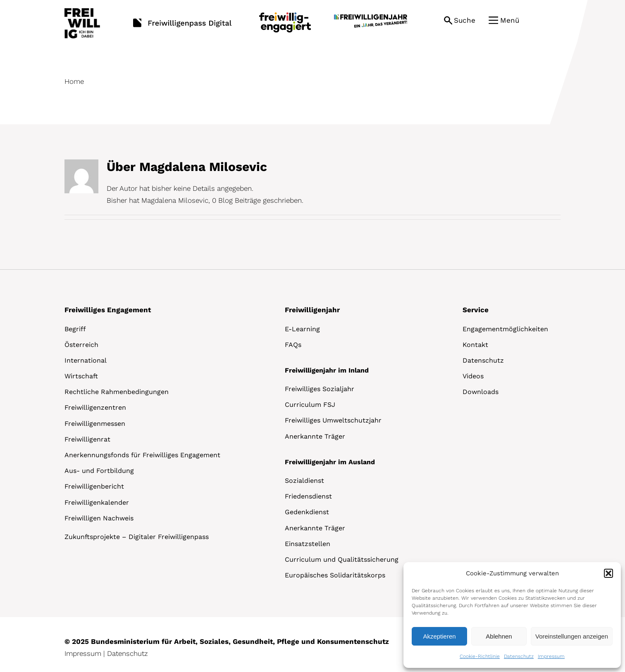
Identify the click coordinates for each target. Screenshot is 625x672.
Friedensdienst (308, 496)
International (86, 360)
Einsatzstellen (308, 544)
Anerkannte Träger (315, 436)
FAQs (293, 345)
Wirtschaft (81, 376)
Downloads (481, 392)
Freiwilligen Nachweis (99, 518)
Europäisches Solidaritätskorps (335, 575)
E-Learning (302, 329)
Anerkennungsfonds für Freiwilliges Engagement (142, 455)
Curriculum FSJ (310, 405)
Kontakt (475, 345)
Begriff (75, 329)
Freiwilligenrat (87, 439)
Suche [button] (465, 20)
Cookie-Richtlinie (480, 656)
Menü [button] (510, 20)
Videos (473, 376)
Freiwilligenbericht (94, 486)
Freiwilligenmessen (95, 424)
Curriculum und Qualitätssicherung (342, 559)
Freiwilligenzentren (95, 407)
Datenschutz (519, 656)
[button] (608, 573)
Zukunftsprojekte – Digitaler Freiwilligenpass (137, 537)
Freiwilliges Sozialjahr (320, 389)
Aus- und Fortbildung (99, 471)
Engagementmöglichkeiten (505, 329)
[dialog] (512, 615)
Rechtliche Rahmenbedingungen (117, 392)
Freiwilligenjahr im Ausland (330, 462)
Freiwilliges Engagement (108, 310)
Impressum (551, 656)
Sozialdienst (304, 481)
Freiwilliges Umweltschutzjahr (333, 420)
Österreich (81, 345)
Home (74, 81)
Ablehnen (499, 636)
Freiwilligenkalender (97, 502)
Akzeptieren (439, 636)
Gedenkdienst (307, 512)
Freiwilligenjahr (312, 310)
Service (476, 310)
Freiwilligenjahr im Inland (327, 370)
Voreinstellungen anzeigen (572, 636)
